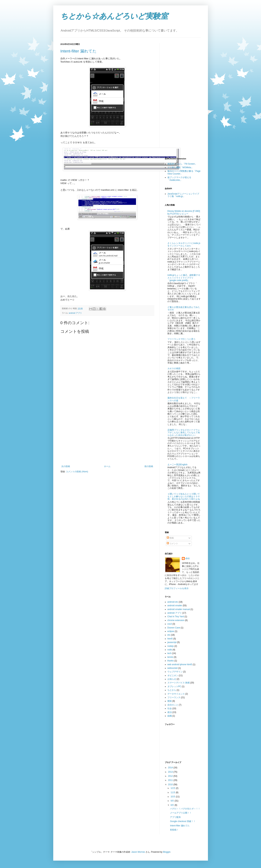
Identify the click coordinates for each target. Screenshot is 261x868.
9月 (173, 801)
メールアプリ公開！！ (181, 813)
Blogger (167, 852)
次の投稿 (66, 466)
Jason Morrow (138, 852)
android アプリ (75, 313)
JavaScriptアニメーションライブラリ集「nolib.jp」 (183, 195)
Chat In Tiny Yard (176, 617)
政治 (170, 712)
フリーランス (174, 697)
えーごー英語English (177, 465)
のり (188, 558)
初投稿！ (174, 830)
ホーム (107, 466)
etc (169, 635)
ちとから (172, 690)
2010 (171, 785)
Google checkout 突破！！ (183, 821)
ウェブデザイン (175, 672)
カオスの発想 (174, 368)
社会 (170, 708)
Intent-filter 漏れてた (79, 51)
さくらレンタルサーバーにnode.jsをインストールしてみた (184, 244)
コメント (172, 544)
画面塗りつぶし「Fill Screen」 (182, 164)
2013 (171, 772)
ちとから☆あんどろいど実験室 (114, 16)
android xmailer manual (179, 609)
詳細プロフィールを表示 (177, 588)
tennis (170, 657)
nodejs (171, 646)
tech (170, 653)
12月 (173, 788)
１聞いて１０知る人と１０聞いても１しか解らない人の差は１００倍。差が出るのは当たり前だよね (184, 497)
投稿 (170, 538)
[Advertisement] (107, 438)
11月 (173, 792)
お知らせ (172, 679)
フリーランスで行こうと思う (181, 339)
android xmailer (175, 606)
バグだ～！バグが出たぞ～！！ (185, 809)
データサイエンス (176, 694)
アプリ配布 (175, 817)
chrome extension (176, 620)
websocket (173, 668)
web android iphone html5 (180, 664)
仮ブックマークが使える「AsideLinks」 (179, 179)
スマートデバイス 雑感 (179, 683)
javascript (172, 642)
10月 (173, 797)
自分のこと (173, 705)
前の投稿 (149, 466)
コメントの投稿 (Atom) (77, 472)
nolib (170, 650)
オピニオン (173, 675)
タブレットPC (174, 686)
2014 (171, 768)
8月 (173, 805)
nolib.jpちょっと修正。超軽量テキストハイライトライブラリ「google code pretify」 (184, 278)
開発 (170, 701)
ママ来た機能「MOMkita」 (180, 167)
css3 (170, 624)
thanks (171, 661)
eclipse (171, 631)
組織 (170, 716)
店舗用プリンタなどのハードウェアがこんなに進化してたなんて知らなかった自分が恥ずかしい (184, 433)
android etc (173, 602)
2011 (171, 780)
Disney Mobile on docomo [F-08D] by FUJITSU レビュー (184, 212)
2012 (171, 776)
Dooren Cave (174, 628)
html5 (170, 639)
